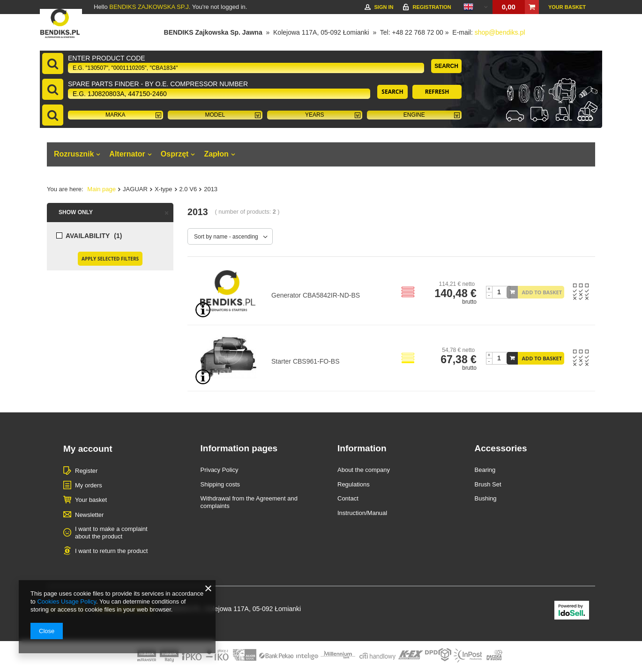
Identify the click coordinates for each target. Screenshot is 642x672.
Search (446, 66)
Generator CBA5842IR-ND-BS (316, 295)
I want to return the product (111, 551)
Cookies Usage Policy (66, 601)
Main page (101, 189)
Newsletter (89, 515)
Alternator (127, 154)
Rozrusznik (74, 154)
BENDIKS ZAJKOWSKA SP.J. (150, 7)
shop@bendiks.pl (500, 32)
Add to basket (542, 292)
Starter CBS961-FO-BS (306, 361)
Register (86, 471)
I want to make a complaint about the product (111, 533)
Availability (88, 236)
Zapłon (216, 154)
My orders (89, 485)
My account (88, 449)
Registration (432, 7)
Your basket (567, 7)
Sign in (384, 7)
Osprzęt (175, 154)
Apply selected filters (110, 259)
